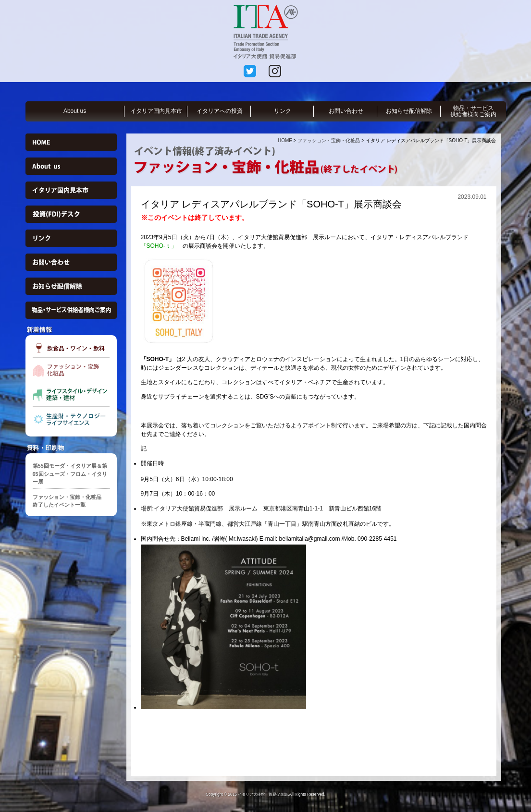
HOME (285, 140)
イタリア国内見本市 (156, 111)
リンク (283, 111)
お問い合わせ (346, 111)
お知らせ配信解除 (409, 111)
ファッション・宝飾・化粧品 (329, 140)
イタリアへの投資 (220, 111)
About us (75, 111)
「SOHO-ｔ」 (159, 246)
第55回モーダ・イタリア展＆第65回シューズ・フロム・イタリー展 (70, 474)
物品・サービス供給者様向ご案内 (473, 111)
